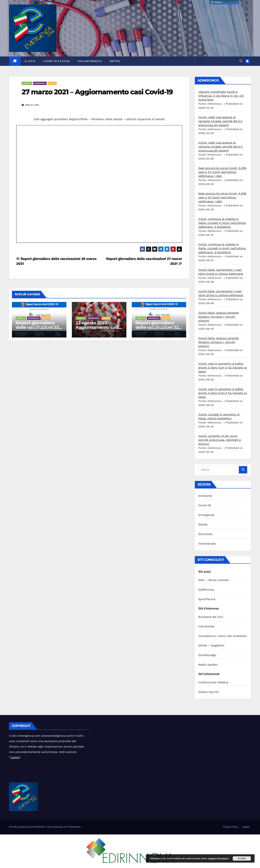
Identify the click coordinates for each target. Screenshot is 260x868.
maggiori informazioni (218, 858)
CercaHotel (206, 626)
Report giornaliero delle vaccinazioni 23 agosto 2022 (37, 327)
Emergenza (40, 83)
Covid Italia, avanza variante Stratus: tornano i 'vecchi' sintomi (219, 317)
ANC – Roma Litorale (214, 580)
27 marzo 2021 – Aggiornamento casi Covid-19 (97, 92)
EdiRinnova (206, 590)
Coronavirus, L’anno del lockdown (223, 636)
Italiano (217, 2)
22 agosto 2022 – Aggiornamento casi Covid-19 (97, 327)
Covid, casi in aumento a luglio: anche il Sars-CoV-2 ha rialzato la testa (223, 368)
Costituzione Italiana (213, 682)
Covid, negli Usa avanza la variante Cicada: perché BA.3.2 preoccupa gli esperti (220, 121)
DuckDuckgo (207, 655)
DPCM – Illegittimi (211, 645)
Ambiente (205, 496)
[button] (241, 61)
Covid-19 (27, 83)
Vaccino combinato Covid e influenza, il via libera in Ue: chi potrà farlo (221, 96)
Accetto (242, 858)
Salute (52, 83)
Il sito (30, 61)
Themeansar (74, 827)
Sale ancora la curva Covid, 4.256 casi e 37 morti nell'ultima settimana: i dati (222, 172)
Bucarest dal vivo (211, 617)
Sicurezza (205, 534)
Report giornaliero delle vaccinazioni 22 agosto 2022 (157, 327)
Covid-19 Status (57, 61)
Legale (15, 757)
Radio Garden (208, 665)
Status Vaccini (209, 692)
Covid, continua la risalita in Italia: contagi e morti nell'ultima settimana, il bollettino (222, 223)
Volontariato (90, 61)
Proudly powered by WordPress (27, 827)
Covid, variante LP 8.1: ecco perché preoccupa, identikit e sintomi (220, 440)
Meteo (115, 61)
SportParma (207, 599)
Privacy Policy (230, 827)
